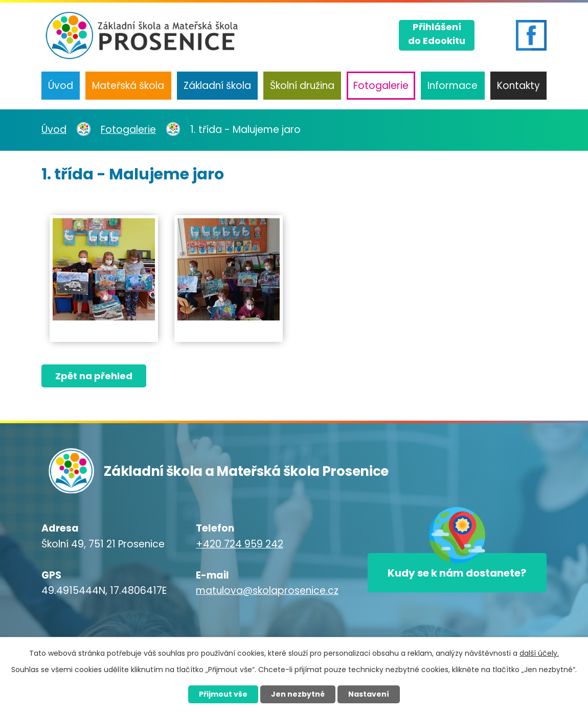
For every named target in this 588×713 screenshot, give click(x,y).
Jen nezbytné (298, 694)
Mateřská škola (128, 86)
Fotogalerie (381, 86)
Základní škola (217, 86)
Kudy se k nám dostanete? (457, 573)
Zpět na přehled (94, 376)
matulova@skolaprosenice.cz (267, 591)
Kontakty (518, 86)
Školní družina (302, 86)
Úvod (61, 86)
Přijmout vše (223, 694)
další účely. (539, 653)
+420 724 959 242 (240, 544)
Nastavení (369, 694)
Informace (453, 86)
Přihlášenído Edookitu (437, 34)
